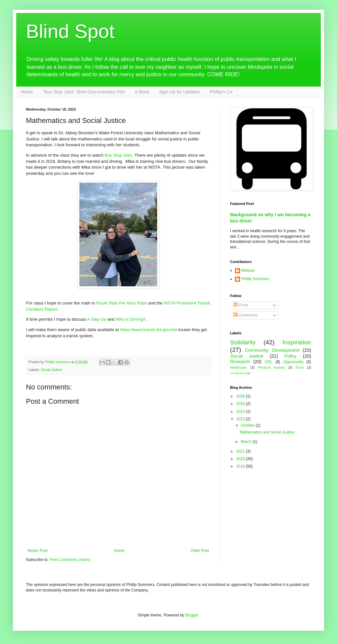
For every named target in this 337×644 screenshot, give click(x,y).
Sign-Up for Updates (180, 92)
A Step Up (96, 319)
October (248, 425)
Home (27, 92)
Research (240, 362)
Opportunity (293, 362)
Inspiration (297, 342)
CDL (269, 362)
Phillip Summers (256, 279)
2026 (241, 396)
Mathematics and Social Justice (267, 432)
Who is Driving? (131, 319)
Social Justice (52, 370)
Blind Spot (70, 31)
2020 (241, 459)
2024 (241, 411)
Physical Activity (271, 367)
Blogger (192, 615)
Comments (245, 315)
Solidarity (243, 342)
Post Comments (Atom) (70, 560)
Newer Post (38, 551)
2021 (241, 451)
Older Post (200, 551)
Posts (241, 305)
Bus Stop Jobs (118, 155)
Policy (290, 356)
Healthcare (238, 367)
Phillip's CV (221, 92)
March (247, 442)
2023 (241, 419)
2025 (241, 404)
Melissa (248, 270)
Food (300, 367)
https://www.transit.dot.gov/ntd (148, 330)
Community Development (272, 350)
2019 (241, 466)
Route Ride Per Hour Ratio (122, 303)
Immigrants (238, 373)
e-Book (142, 92)
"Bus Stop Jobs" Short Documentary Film (84, 92)
